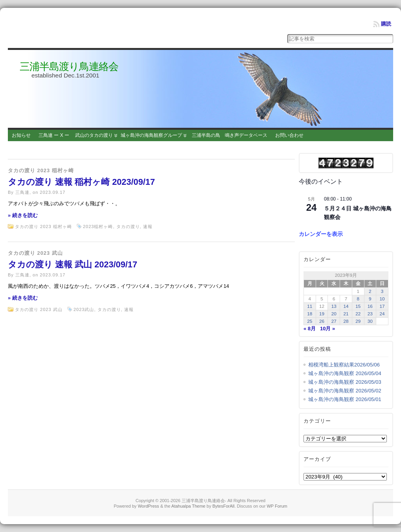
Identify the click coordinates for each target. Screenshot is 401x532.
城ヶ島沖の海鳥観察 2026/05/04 (345, 373)
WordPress (148, 506)
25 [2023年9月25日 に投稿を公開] (310, 321)
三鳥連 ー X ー (54, 135)
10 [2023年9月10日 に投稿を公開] (382, 299)
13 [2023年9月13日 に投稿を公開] (334, 306)
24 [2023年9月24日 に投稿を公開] (382, 314)
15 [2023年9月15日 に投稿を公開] (358, 306)
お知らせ (21, 135)
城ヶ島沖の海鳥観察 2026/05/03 (345, 382)
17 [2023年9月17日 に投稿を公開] (382, 306)
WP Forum (277, 506)
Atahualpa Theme (189, 506)
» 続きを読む (23, 215)
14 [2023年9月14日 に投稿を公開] (346, 306)
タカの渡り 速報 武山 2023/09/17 (73, 264)
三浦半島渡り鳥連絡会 (69, 66)
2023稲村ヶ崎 (98, 226)
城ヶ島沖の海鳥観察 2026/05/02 (345, 391)
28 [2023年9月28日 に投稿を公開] (346, 321)
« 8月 (310, 329)
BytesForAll (223, 506)
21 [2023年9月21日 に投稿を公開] (346, 314)
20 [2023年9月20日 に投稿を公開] (334, 314)
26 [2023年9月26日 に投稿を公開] (322, 321)
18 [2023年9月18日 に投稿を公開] (310, 314)
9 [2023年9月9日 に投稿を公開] (370, 299)
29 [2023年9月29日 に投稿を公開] (358, 321)
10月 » (327, 329)
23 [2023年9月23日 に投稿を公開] (370, 314)
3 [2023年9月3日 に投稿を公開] (382, 291)
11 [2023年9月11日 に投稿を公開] (310, 306)
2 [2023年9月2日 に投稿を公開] (370, 291)
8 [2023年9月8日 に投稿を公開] (358, 299)
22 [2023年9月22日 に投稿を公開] (358, 314)
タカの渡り (128, 226)
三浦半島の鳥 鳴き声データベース (230, 135)
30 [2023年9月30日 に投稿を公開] (370, 321)
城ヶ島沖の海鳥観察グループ (151, 135)
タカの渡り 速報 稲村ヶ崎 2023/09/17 (81, 182)
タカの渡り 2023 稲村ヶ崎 (41, 170)
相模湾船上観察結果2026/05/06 (344, 365)
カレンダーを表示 (321, 234)
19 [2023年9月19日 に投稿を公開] (322, 314)
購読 (386, 24)
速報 (148, 226)
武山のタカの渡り (94, 135)
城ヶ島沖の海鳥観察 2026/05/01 (345, 399)
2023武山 (84, 309)
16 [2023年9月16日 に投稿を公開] (370, 306)
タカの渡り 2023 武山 (35, 253)
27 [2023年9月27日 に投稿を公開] (334, 321)
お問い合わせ (289, 135)
